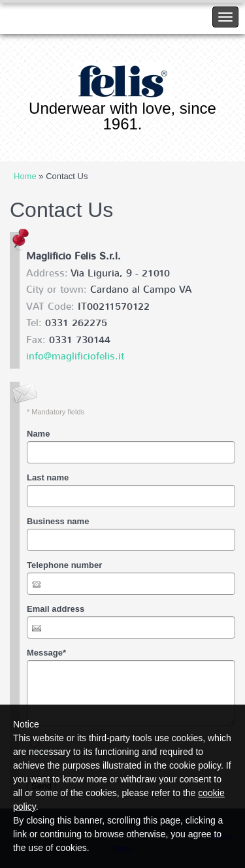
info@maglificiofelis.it (75, 356)
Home (25, 176)
